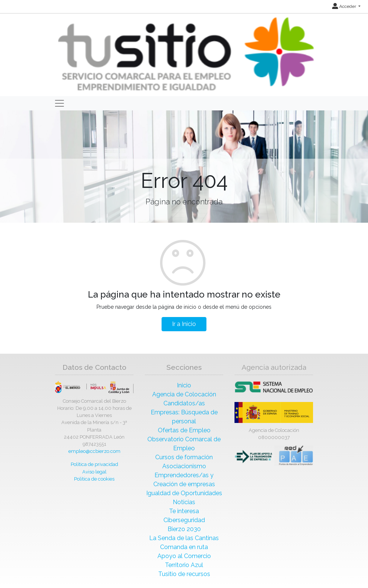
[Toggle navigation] (59, 103)
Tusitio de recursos (184, 574)
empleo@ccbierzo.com (94, 451)
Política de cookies (94, 479)
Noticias (184, 502)
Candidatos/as (184, 403)
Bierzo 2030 (184, 529)
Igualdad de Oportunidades (184, 493)
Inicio (184, 385)
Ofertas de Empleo (184, 430)
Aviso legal (94, 472)
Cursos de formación (184, 457)
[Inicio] (185, 54)
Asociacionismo (184, 466)
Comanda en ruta (184, 547)
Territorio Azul (184, 565)
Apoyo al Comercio (184, 556)
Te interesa (184, 511)
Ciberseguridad (184, 520)
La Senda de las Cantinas (184, 538)
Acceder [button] (345, 6)
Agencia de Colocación (184, 394)
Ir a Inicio (184, 324)
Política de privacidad (94, 464)
